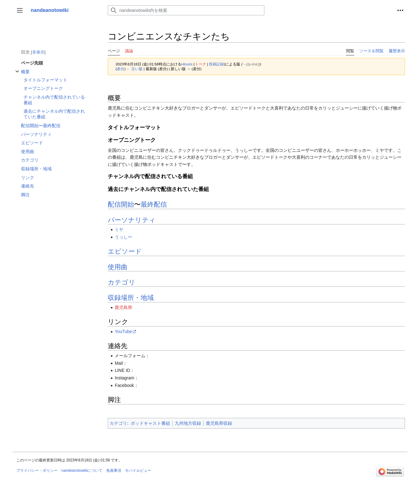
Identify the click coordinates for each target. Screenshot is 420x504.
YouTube (123, 332)
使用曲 (118, 267)
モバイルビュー (138, 471)
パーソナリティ (132, 220)
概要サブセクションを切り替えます (17, 75)
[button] (20, 10)
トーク (200, 64)
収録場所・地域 (131, 298)
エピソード (125, 251)
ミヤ (119, 229)
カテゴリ (122, 282)
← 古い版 (135, 69)
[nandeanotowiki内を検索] (186, 10)
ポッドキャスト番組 (150, 423)
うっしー (123, 237)
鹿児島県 (123, 307)
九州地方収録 (188, 423)
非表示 (38, 52)
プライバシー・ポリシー (37, 471)
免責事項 (114, 471)
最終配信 (154, 204)
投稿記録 (216, 64)
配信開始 (121, 204)
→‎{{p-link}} (251, 64)
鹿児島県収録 (219, 423)
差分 (121, 69)
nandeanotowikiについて (82, 471)
